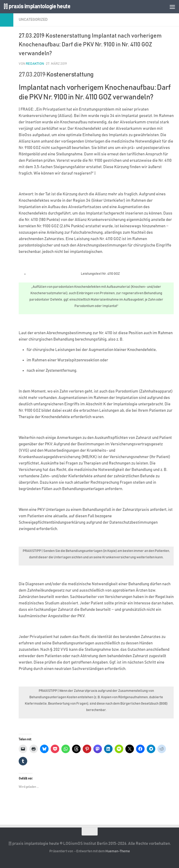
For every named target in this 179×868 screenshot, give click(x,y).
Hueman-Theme (118, 851)
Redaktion (35, 64)
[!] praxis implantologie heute (37, 7)
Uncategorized (33, 20)
